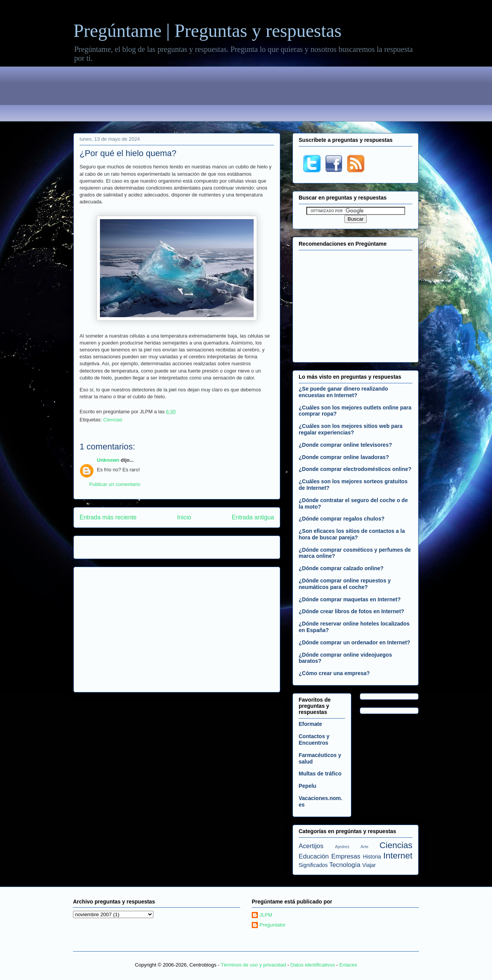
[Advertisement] (246, 95)
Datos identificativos (313, 965)
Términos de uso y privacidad (253, 965)
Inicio (184, 517)
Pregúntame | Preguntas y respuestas (207, 31)
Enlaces (348, 965)
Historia (372, 857)
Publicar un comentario (115, 484)
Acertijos (311, 846)
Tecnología (345, 865)
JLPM (266, 915)
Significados (313, 865)
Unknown (108, 460)
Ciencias (113, 420)
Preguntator (273, 925)
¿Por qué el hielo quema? (128, 153)
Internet (398, 856)
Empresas (346, 856)
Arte (365, 847)
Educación (314, 856)
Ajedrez (342, 847)
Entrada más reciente (108, 517)
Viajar (369, 865)
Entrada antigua (253, 517)
